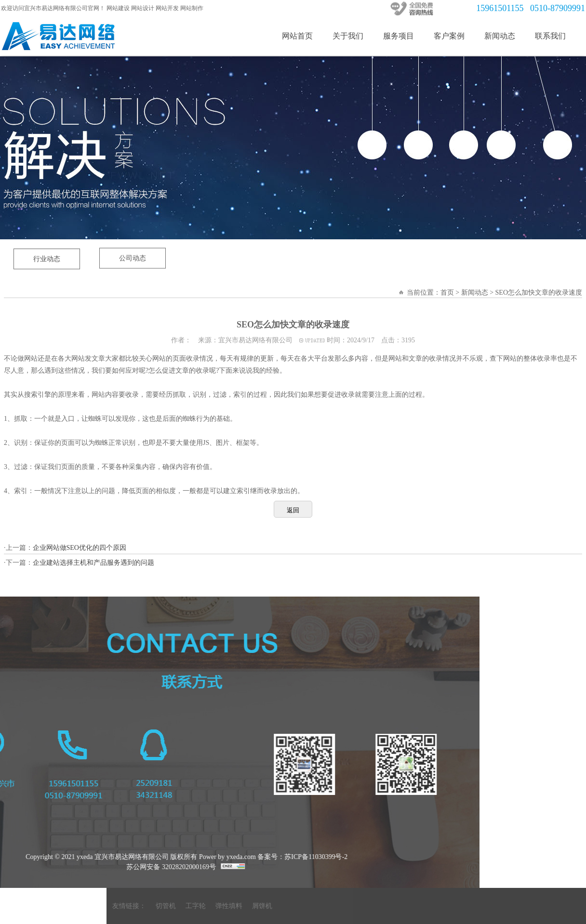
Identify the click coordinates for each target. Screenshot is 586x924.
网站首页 (297, 36)
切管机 (536, 906)
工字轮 (566, 906)
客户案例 (449, 36)
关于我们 (348, 36)
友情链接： (500, 906)
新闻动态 (500, 36)
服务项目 (399, 36)
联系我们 (550, 36)
